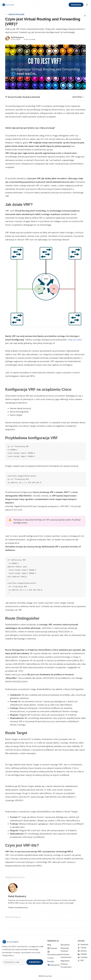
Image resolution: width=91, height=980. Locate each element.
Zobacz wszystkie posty (18, 908)
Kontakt (51, 961)
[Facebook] (83, 945)
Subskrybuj (76, 5)
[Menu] (87, 5)
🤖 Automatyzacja (54, 953)
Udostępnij (78, 97)
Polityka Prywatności (66, 966)
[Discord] (82, 951)
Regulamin (65, 961)
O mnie (50, 958)
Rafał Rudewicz (17, 37)
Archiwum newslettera (66, 956)
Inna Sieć (48, 976)
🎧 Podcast (52, 948)
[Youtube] (83, 957)
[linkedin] (82, 954)
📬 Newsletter (54, 965)
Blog (49, 945)
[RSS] (81, 960)
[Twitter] (82, 948)
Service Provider (16, 14)
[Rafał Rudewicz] (8, 38)
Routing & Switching (31, 97)
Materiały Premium (65, 950)
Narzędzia (65, 945)
